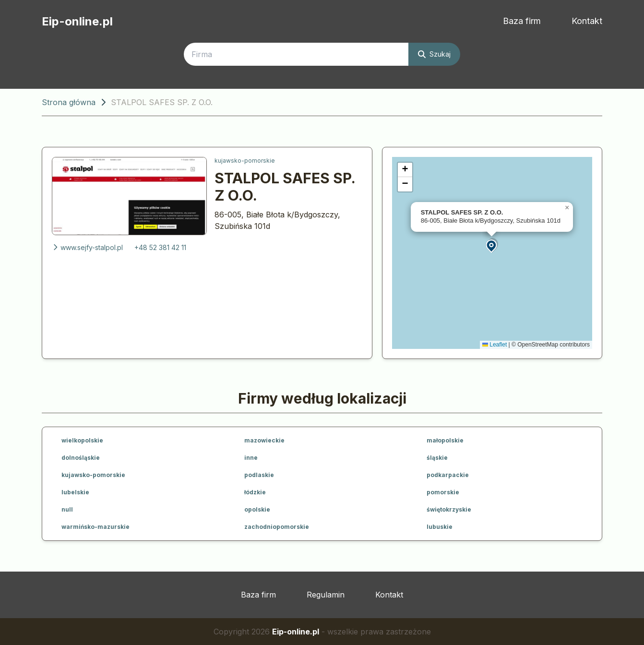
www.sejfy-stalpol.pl (87, 247)
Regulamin (326, 595)
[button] (492, 245)
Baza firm (522, 21)
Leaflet (495, 345)
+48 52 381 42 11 (160, 247)
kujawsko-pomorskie (245, 161)
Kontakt (587, 21)
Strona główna (69, 102)
